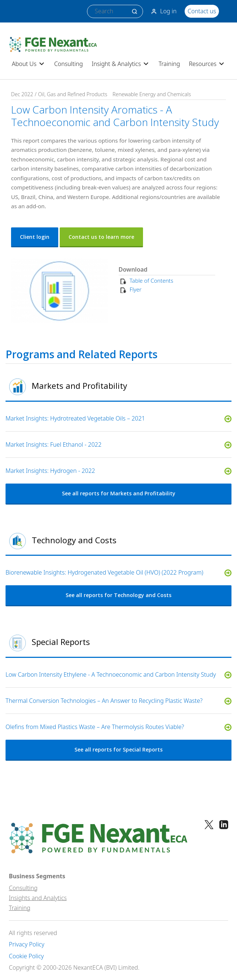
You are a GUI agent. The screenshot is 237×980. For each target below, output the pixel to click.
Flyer (136, 289)
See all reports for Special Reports (118, 749)
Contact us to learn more (101, 237)
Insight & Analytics (121, 64)
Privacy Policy (27, 944)
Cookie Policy (26, 956)
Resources (207, 64)
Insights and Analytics (38, 898)
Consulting (69, 64)
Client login (35, 237)
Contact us (202, 11)
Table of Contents (151, 280)
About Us (29, 64)
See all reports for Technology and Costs (118, 595)
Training (169, 64)
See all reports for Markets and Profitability (119, 493)
